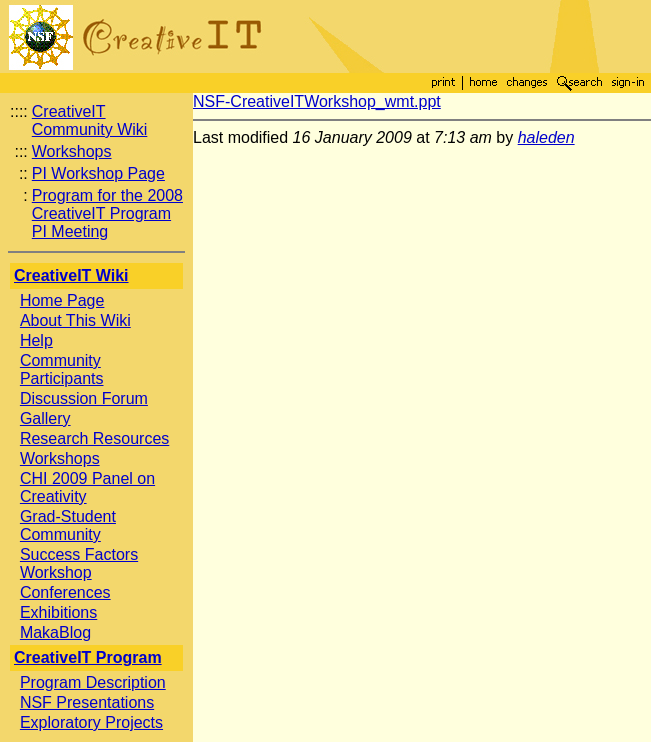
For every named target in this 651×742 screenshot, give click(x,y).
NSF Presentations (87, 702)
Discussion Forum (84, 398)
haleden (546, 137)
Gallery (45, 418)
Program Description (93, 682)
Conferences (65, 592)
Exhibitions (58, 612)
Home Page (62, 300)
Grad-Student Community (68, 525)
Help (36, 340)
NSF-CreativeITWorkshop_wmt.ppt (317, 101)
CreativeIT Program (88, 657)
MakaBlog (55, 632)
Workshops (72, 151)
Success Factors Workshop (79, 563)
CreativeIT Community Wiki (90, 120)
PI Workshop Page (98, 173)
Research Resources (94, 438)
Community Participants (62, 369)
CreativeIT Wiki (71, 275)
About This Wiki (75, 320)
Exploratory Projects (91, 722)
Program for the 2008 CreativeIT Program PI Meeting (107, 213)
